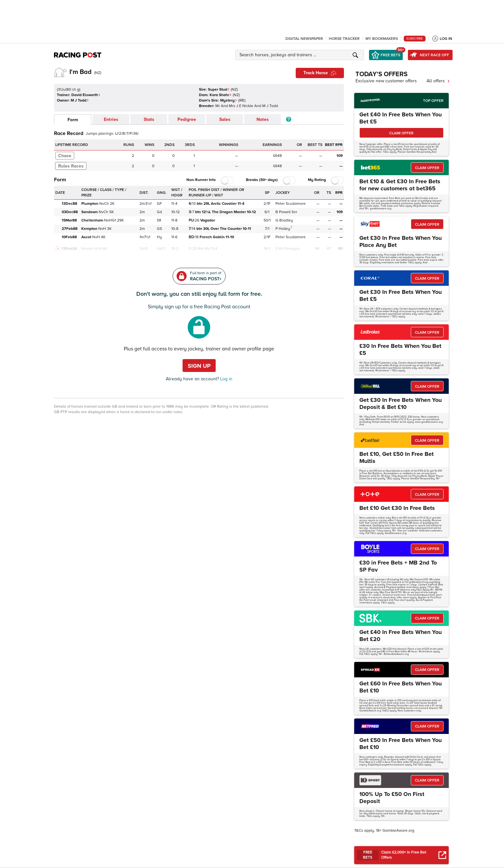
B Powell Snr (286, 212)
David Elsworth (86, 95)
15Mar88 (69, 220)
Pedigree (187, 119)
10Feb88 (69, 237)
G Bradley (284, 220)
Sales (225, 119)
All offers (438, 81)
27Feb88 (70, 229)
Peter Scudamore (291, 204)
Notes (263, 119)
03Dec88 (70, 212)
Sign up (199, 366)
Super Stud (219, 90)
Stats (149, 119)
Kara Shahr (221, 95)
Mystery (229, 100)
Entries (111, 119)
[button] (301, 55)
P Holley (283, 229)
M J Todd (80, 100)
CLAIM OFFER (401, 133)
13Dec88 (69, 204)
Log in (226, 379)
